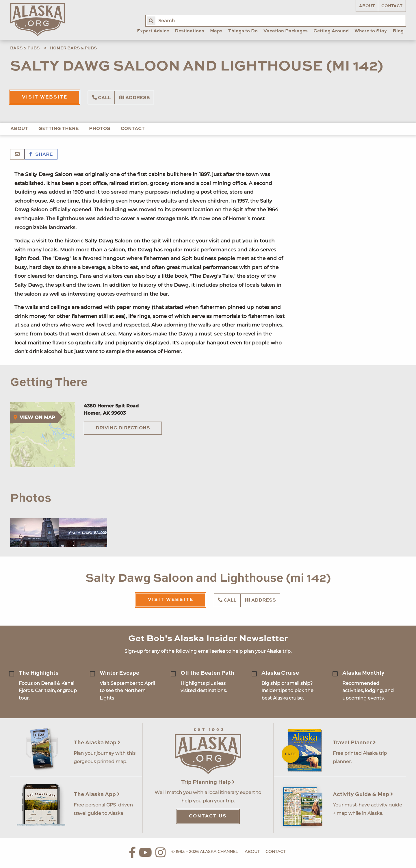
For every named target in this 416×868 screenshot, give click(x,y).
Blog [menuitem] (398, 31)
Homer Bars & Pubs (73, 48)
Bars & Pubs (25, 48)
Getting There (58, 129)
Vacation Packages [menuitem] (286, 31)
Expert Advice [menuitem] (153, 31)
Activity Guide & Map (363, 794)
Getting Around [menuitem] (331, 31)
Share (41, 155)
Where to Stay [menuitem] (371, 31)
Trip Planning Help (208, 782)
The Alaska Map (97, 743)
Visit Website (45, 97)
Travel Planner (354, 743)
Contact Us (208, 816)
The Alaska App (97, 794)
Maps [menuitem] (216, 31)
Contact (392, 6)
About (367, 6)
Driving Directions (123, 428)
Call (101, 98)
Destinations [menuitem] (190, 31)
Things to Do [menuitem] (243, 31)
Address (134, 98)
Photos (100, 129)
